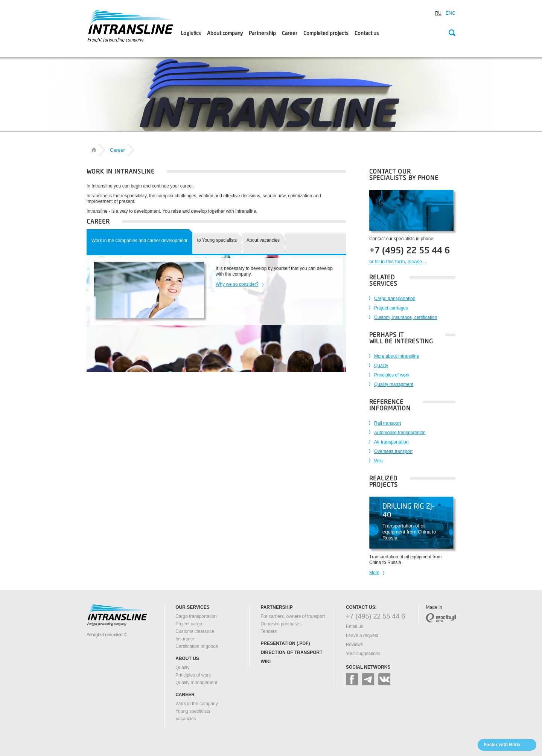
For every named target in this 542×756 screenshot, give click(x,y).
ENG (451, 13)
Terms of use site (104, 635)
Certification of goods (197, 646)
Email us (355, 626)
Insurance (185, 639)
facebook (352, 679)
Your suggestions (363, 654)
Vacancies (186, 719)
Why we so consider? (237, 284)
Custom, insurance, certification (406, 317)
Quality (381, 366)
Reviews (354, 645)
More (374, 573)
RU (438, 13)
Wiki (378, 461)
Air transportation (391, 442)
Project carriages (391, 308)
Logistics (191, 33)
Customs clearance (195, 631)
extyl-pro (441, 618)
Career (290, 33)
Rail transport (387, 423)
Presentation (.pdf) (285, 643)
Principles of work (392, 375)
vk (384, 679)
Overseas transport (393, 451)
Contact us (367, 33)
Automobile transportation (400, 433)
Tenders (269, 631)
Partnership (262, 33)
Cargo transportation (395, 299)
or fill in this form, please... (398, 261)
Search (452, 34)
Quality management (196, 683)
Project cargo (189, 624)
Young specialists (193, 711)
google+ (368, 679)
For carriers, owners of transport (293, 616)
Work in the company (197, 704)
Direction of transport (292, 652)
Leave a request (362, 636)
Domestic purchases (281, 624)
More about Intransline (397, 356)
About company (225, 33)
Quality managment (394, 384)
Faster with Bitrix (502, 745)
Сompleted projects (326, 33)
